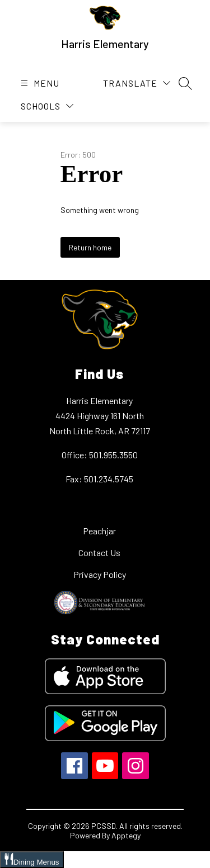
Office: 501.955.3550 (100, 455)
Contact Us (99, 552)
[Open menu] (39, 83)
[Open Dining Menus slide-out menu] (32, 860)
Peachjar (99, 531)
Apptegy (126, 835)
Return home (90, 247)
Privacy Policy (100, 574)
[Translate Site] (137, 83)
